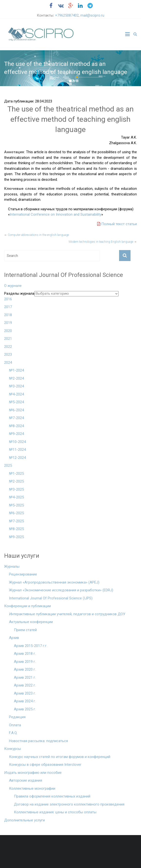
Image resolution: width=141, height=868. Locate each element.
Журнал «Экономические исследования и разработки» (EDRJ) (61, 590)
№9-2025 (16, 537)
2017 (8, 307)
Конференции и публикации (28, 606)
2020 (8, 331)
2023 (8, 354)
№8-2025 (16, 529)
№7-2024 (16, 418)
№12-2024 (17, 458)
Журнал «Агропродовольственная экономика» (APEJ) (54, 582)
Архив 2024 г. (25, 701)
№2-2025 (16, 481)
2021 (8, 339)
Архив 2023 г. (25, 693)
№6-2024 (16, 410)
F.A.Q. (13, 733)
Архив (14, 638)
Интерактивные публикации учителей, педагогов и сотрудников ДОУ (67, 614)
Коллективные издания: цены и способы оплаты (55, 812)
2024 (8, 363)
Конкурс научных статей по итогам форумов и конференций (60, 757)
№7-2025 (16, 521)
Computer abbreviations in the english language (37, 235)
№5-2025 (16, 505)
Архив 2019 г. (25, 662)
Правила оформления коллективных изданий (52, 796)
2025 (8, 465)
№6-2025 (16, 513)
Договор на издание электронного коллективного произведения (69, 804)
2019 (8, 323)
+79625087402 (67, 15)
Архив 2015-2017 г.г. (31, 646)
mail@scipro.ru (92, 15)
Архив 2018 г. (25, 654)
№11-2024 (17, 450)
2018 (8, 315)
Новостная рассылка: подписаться (38, 741)
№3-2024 (16, 386)
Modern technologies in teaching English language (103, 242)
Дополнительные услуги (24, 820)
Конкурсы (13, 749)
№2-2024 (16, 378)
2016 (8, 299)
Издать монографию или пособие (33, 773)
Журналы (12, 566)
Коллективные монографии (32, 788)
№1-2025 (16, 474)
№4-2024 (16, 394)
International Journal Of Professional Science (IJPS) (51, 598)
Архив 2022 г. (25, 685)
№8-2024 (16, 426)
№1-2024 (16, 370)
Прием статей (25, 630)
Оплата (15, 725)
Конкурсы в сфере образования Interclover (45, 765)
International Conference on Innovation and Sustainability (56, 214)
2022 (8, 347)
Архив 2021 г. (25, 677)
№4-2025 (16, 497)
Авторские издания (26, 780)
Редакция (17, 717)
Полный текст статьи (117, 224)
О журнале (13, 286)
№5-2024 (16, 402)
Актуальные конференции (31, 622)
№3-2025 (16, 489)
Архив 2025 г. (25, 709)
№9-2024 (16, 434)
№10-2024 (17, 442)
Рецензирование (23, 574)
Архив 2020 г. (25, 669)
